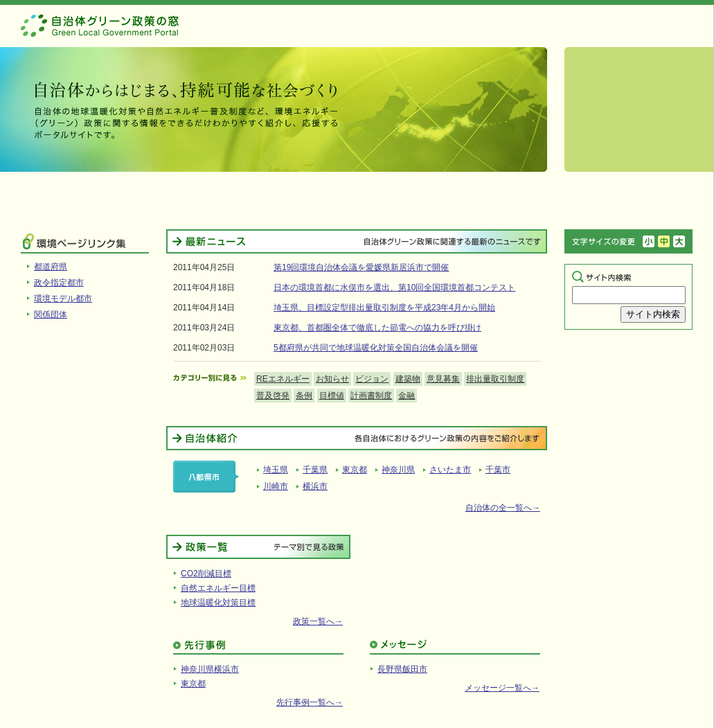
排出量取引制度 (495, 379)
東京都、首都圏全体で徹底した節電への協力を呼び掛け (377, 328)
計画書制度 (371, 396)
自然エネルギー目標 (218, 588)
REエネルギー (283, 379)
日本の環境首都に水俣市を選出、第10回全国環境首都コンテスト (394, 287)
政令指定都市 (59, 283)
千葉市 (498, 470)
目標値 (332, 396)
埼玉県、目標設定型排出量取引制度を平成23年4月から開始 (384, 308)
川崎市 (276, 486)
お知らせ (332, 379)
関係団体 (51, 314)
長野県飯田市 (402, 669)
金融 (407, 396)
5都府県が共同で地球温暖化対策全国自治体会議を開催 (376, 348)
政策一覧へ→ (318, 621)
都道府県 (51, 267)
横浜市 (315, 486)
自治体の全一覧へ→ (503, 508)
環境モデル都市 (63, 299)
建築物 (408, 379)
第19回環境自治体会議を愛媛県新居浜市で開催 (361, 267)
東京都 (355, 470)
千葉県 (315, 470)
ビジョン (372, 379)
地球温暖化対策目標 (218, 603)
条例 (304, 396)
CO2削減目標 (206, 574)
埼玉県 (276, 470)
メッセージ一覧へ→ (502, 688)
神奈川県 (398, 470)
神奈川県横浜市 (210, 669)
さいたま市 (450, 470)
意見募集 (443, 379)
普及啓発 (273, 396)
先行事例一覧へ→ (310, 702)
